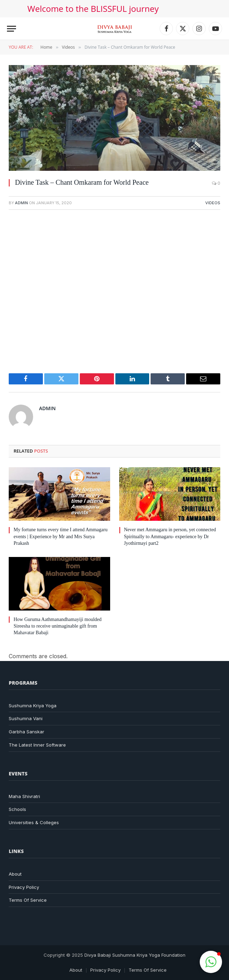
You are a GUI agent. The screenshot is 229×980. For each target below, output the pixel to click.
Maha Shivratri (24, 796)
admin (21, 203)
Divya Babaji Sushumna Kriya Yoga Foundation (135, 955)
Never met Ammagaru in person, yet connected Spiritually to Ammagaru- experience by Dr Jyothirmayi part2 (170, 536)
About (15, 874)
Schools (17, 809)
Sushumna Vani (26, 718)
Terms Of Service (28, 900)
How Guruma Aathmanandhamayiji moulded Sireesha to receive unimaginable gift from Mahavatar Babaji (58, 626)
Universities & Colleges (34, 822)
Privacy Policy (24, 887)
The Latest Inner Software (37, 745)
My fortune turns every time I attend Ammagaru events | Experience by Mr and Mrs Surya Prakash (60, 536)
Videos (213, 203)
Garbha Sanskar (26, 732)
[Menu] (12, 29)
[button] (211, 962)
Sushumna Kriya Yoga (33, 706)
